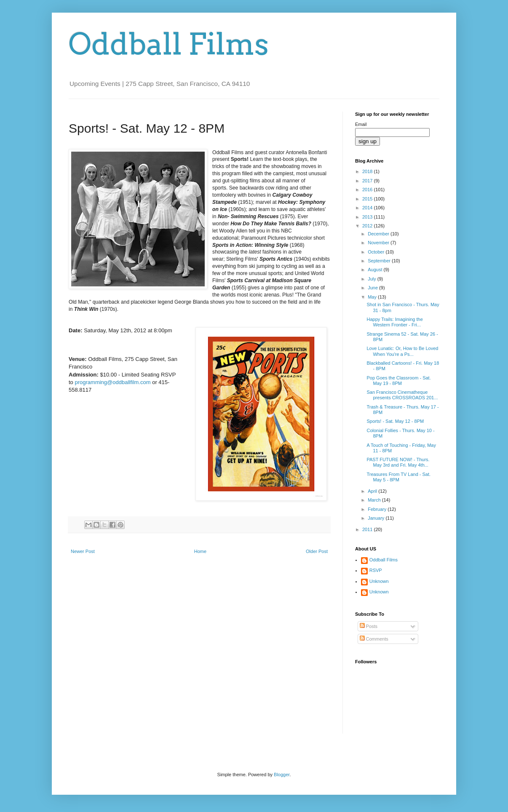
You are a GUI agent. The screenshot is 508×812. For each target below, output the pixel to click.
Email (361, 124)
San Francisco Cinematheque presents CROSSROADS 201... (402, 395)
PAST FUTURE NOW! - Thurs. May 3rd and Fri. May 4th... (398, 462)
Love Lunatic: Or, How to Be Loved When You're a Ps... (402, 351)
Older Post (317, 551)
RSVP (376, 570)
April (373, 491)
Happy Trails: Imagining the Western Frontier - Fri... (394, 322)
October (377, 252)
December (379, 234)
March (375, 500)
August (376, 270)
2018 (368, 171)
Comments (374, 639)
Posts (369, 626)
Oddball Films (169, 44)
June (373, 288)
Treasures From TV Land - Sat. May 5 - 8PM (398, 477)
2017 (368, 181)
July (373, 279)
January (377, 518)
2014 (368, 208)
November (379, 243)
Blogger (282, 775)
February (378, 509)
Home (200, 551)
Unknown (379, 581)
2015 (368, 199)
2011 (368, 529)
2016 (368, 190)
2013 (368, 217)
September (380, 261)
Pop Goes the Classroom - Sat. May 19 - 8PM (398, 381)
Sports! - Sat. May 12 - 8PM (395, 421)
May (373, 297)
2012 (368, 226)
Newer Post (83, 551)
